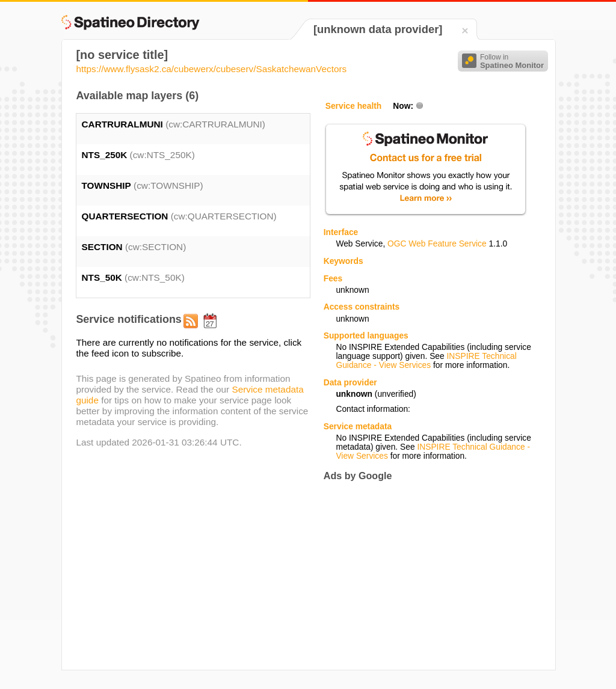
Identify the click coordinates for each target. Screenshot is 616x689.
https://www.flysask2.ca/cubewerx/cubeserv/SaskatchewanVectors (211, 69)
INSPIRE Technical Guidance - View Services (426, 361)
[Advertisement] (425, 575)
